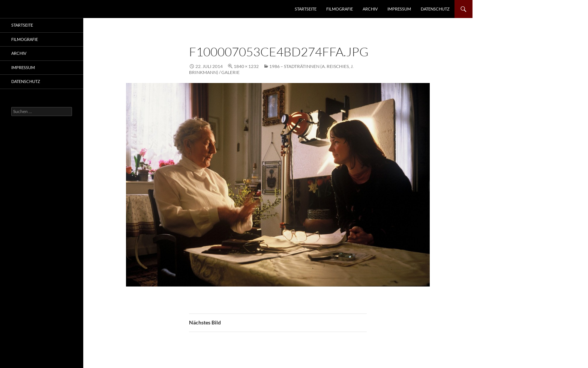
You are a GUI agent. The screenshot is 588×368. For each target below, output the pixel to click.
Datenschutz (435, 9)
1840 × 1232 (246, 66)
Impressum (399, 9)
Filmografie (340, 9)
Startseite (306, 9)
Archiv (370, 9)
